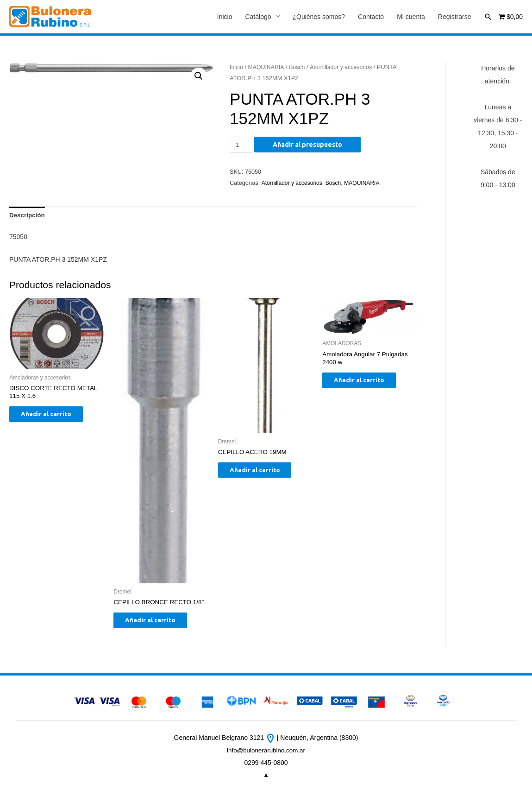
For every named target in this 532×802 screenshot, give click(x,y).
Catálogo (258, 17)
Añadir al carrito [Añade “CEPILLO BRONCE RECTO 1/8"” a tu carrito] (157, 624)
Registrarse (455, 17)
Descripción (28, 216)
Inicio (225, 17)
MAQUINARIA (267, 67)
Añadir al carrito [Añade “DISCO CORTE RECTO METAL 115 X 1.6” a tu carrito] (53, 418)
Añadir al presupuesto (308, 145)
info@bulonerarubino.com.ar (266, 755)
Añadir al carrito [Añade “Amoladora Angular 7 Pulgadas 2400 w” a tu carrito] (366, 384)
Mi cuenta (411, 17)
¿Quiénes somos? (319, 17)
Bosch (299, 67)
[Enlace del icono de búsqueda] (488, 17)
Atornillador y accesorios (344, 67)
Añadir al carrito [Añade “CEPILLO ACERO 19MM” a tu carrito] (262, 474)
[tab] (28, 216)
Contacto (371, 17)
